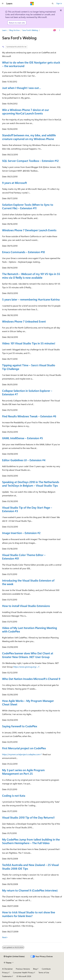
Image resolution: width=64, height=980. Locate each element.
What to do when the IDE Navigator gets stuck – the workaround (31, 64)
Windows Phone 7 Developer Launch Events (29, 230)
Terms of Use (44, 972)
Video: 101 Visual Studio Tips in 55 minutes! (29, 343)
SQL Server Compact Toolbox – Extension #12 (30, 161)
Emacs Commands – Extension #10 (23, 252)
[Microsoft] (32, 4)
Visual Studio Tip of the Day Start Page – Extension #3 (27, 509)
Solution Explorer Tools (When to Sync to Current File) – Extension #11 (28, 206)
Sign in (59, 3)
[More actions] (60, 30)
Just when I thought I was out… (22, 88)
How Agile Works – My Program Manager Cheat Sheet (28, 702)
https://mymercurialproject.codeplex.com (21, 754)
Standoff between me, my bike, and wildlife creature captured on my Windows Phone (29, 137)
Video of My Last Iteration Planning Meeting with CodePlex (30, 630)
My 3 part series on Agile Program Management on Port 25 (23, 772)
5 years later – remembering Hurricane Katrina (31, 299)
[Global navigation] (3, 4)
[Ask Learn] (55, 30)
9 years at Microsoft (15, 183)
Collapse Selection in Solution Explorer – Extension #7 (27, 392)
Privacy (5, 972)
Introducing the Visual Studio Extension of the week (28, 582)
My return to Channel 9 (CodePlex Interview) (30, 890)
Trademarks (7, 976)
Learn (4, 30)
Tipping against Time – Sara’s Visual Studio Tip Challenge (29, 367)
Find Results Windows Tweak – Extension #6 (29, 416)
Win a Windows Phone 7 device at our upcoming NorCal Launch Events (26, 112)
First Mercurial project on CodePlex (24, 748)
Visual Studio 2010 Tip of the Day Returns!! (28, 817)
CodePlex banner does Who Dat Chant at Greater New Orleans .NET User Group (28, 655)
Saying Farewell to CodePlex (20, 726)
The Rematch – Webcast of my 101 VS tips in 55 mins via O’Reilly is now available (31, 276)
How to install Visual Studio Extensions (26, 606)
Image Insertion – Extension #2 (21, 533)
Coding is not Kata (14, 795)
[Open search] (53, 4)
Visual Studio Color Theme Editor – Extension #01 (24, 557)
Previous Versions (23, 969)
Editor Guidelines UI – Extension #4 (24, 460)
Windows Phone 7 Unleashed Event (24, 321)
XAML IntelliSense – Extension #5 (22, 438)
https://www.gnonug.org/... (25, 667)
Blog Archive (14, 30)
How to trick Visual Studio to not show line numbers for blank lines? (29, 914)
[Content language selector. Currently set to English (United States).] (14, 956)
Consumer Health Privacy (23, 972)
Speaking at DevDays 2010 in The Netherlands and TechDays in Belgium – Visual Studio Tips (31, 484)
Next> (5, 937)
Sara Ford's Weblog (30, 30)
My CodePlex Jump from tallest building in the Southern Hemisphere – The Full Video (31, 841)
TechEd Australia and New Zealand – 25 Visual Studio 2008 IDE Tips (30, 867)
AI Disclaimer (7, 969)
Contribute (46, 969)
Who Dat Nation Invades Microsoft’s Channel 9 (31, 679)
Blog (35, 969)
